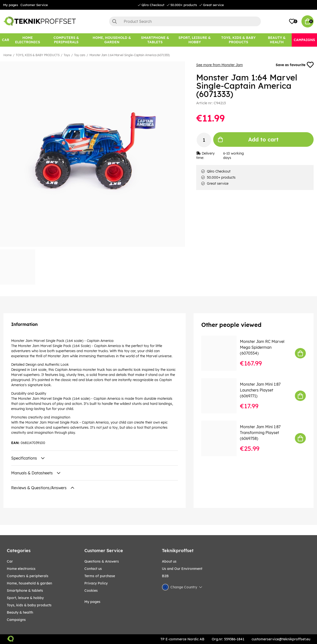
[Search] (185, 21)
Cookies (91, 591)
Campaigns (16, 620)
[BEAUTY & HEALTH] (277, 40)
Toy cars (80, 55)
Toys (67, 55)
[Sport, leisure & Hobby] (195, 40)
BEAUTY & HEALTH (20, 612)
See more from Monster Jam (220, 65)
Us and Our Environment (182, 569)
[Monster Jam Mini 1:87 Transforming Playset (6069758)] (222, 438)
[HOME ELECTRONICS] (28, 40)
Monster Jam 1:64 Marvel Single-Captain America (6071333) (130, 55)
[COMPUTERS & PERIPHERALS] (66, 40)
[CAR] (6, 40)
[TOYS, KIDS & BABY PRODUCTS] (238, 40)
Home (8, 55)
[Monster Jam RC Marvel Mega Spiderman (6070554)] (222, 353)
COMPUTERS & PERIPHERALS (28, 576)
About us (169, 561)
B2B (165, 576)
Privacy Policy (96, 583)
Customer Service (34, 5)
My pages (11, 5)
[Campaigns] (304, 40)
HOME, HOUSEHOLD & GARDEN (29, 583)
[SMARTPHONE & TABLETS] (155, 40)
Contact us (93, 569)
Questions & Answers (102, 561)
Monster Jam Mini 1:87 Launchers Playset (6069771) (260, 390)
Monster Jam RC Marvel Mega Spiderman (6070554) (262, 347)
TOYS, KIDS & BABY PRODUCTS (38, 55)
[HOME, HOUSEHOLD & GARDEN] (112, 40)
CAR (10, 561)
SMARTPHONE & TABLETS (25, 591)
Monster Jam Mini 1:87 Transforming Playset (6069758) (260, 433)
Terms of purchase (100, 576)
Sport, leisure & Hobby (25, 598)
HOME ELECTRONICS (21, 569)
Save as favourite (295, 65)
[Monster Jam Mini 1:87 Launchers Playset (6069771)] (222, 396)
